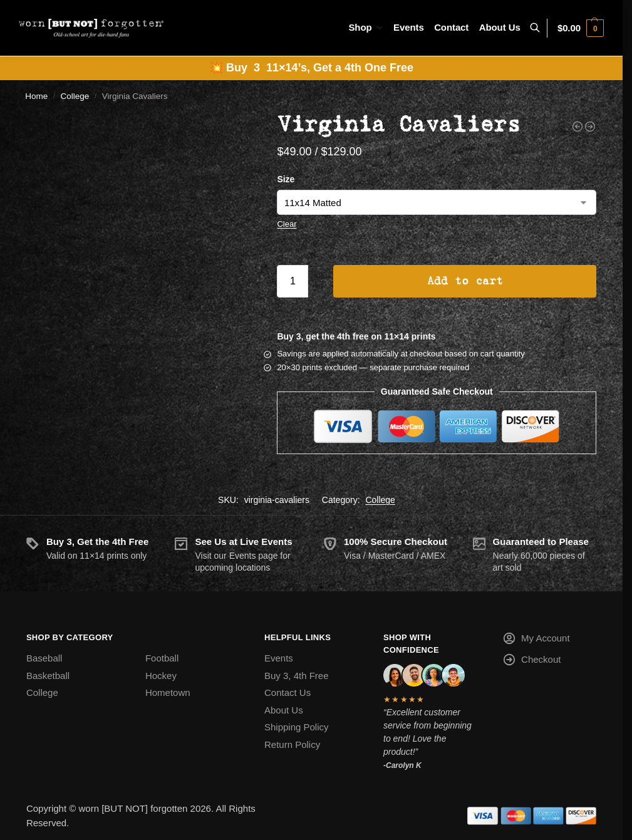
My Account (536, 640)
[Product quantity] (293, 281)
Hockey (161, 676)
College (75, 96)
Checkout (531, 662)
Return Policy (292, 744)
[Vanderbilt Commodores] (578, 127)
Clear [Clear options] (287, 224)
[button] (581, 28)
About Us (284, 710)
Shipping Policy (297, 727)
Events (279, 658)
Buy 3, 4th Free (297, 676)
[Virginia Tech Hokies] (590, 127)
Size (286, 179)
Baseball (44, 658)
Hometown (168, 692)
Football (162, 658)
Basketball (48, 676)
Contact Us (288, 692)
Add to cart (465, 281)
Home (36, 96)
